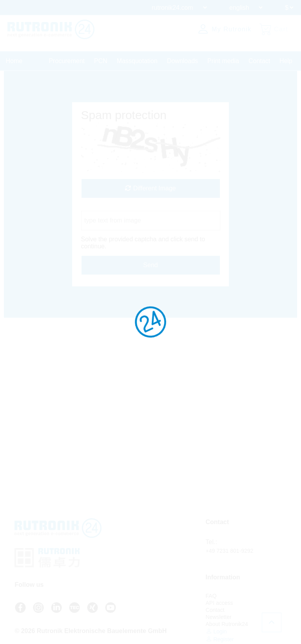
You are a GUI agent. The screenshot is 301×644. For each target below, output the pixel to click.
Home (14, 61)
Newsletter (219, 617)
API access (219, 603)
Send (150, 265)
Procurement (67, 61)
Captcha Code (101, 207)
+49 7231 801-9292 (230, 551)
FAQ (211, 596)
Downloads (182, 61)
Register (220, 639)
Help (286, 61)
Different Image (150, 188)
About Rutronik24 (227, 624)
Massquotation (137, 61)
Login (216, 631)
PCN (101, 61)
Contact (259, 61)
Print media (223, 61)
